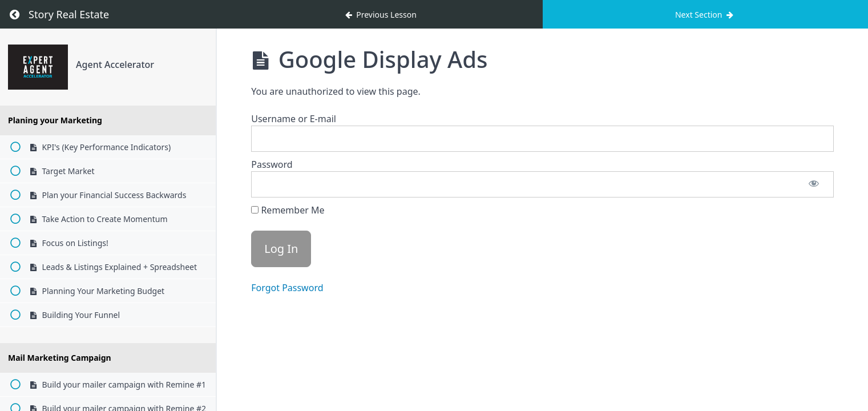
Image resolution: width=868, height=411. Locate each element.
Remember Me (288, 210)
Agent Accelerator (115, 65)
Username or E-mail (294, 119)
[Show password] (814, 184)
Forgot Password (287, 288)
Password (272, 164)
